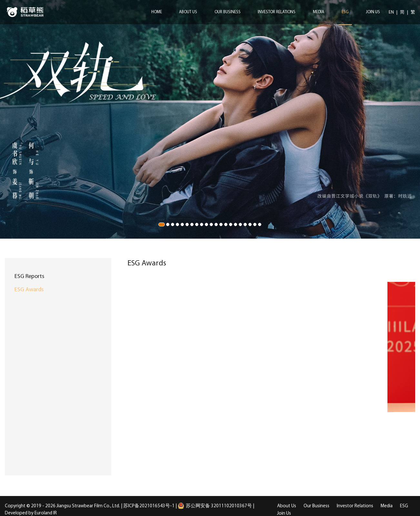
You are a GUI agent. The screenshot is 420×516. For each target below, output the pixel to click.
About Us (188, 12)
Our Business (228, 12)
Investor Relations (277, 12)
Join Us (373, 12)
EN (392, 12)
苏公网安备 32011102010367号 (215, 506)
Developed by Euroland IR (31, 513)
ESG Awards (29, 290)
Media (319, 12)
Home (157, 12)
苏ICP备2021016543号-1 (149, 506)
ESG (345, 12)
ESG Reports (29, 277)
